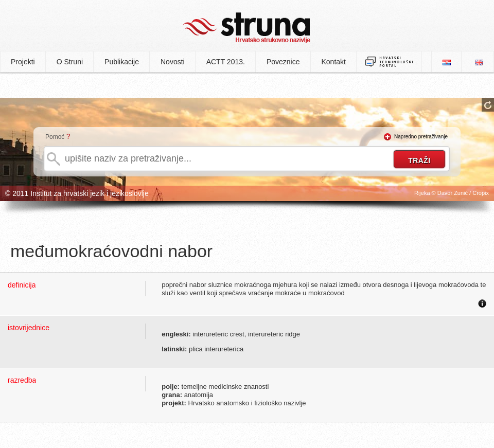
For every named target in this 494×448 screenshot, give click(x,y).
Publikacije (122, 62)
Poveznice (283, 62)
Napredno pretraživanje (421, 137)
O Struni (70, 62)
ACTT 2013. (226, 62)
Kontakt (334, 62)
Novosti (173, 62)
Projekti (23, 62)
